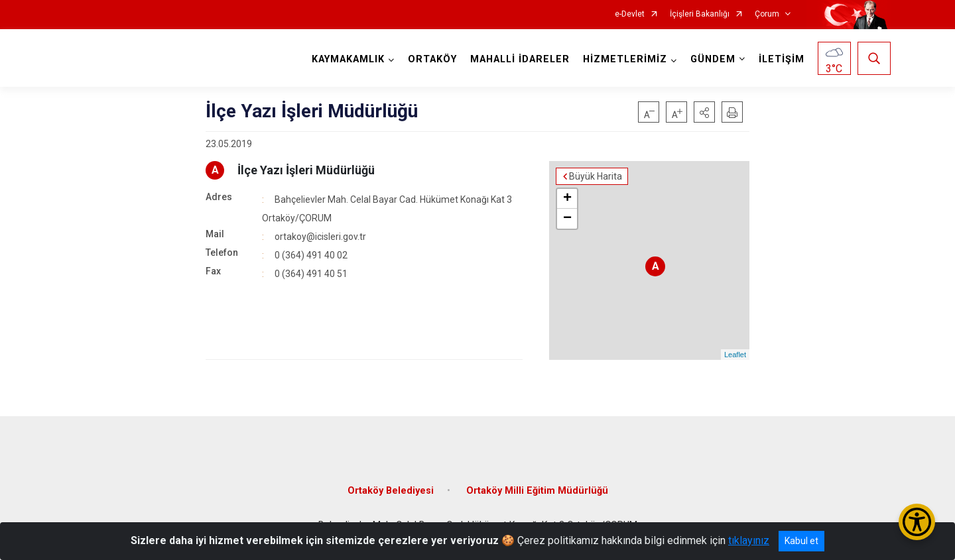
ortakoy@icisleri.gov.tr (320, 237)
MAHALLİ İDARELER (520, 59)
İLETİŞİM (782, 59)
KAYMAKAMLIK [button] (348, 59)
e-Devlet (630, 14)
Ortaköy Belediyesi (391, 491)
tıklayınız (749, 540)
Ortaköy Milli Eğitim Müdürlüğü (537, 491)
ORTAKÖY (432, 59)
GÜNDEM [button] (713, 59)
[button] (704, 112)
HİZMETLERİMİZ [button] (625, 59)
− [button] (567, 219)
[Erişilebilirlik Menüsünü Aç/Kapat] (917, 522)
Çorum (767, 14)
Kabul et (801, 541)
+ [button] (567, 199)
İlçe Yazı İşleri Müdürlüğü (306, 170)
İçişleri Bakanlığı (700, 14)
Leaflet (735, 355)
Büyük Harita (596, 176)
